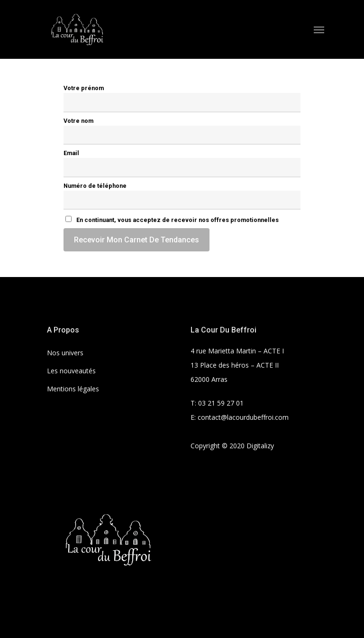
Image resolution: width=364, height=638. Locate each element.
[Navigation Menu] (319, 29)
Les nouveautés (71, 371)
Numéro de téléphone (95, 186)
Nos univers (65, 353)
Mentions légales (73, 389)
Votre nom (78, 121)
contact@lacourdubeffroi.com (243, 417)
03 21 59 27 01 (221, 403)
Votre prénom (84, 88)
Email (71, 153)
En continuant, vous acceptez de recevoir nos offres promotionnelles (172, 220)
